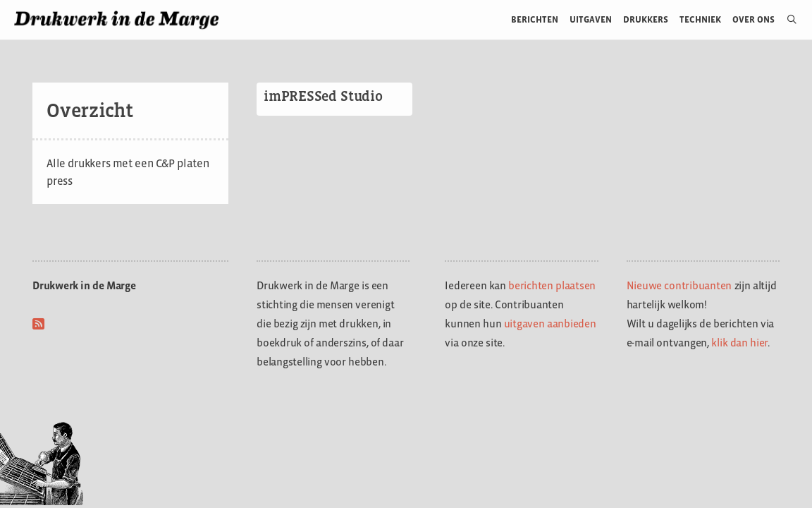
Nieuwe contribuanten (679, 285)
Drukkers (646, 19)
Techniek (700, 19)
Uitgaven (591, 19)
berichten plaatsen (552, 285)
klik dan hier (739, 343)
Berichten (535, 19)
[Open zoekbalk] (786, 20)
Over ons (754, 19)
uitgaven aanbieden (550, 323)
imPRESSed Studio (323, 96)
